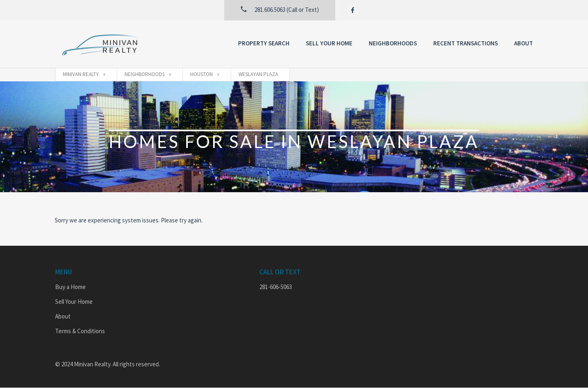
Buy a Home (70, 287)
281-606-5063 (276, 287)
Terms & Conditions (80, 331)
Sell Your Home (329, 43)
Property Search (264, 43)
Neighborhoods (393, 43)
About (523, 43)
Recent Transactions (465, 43)
